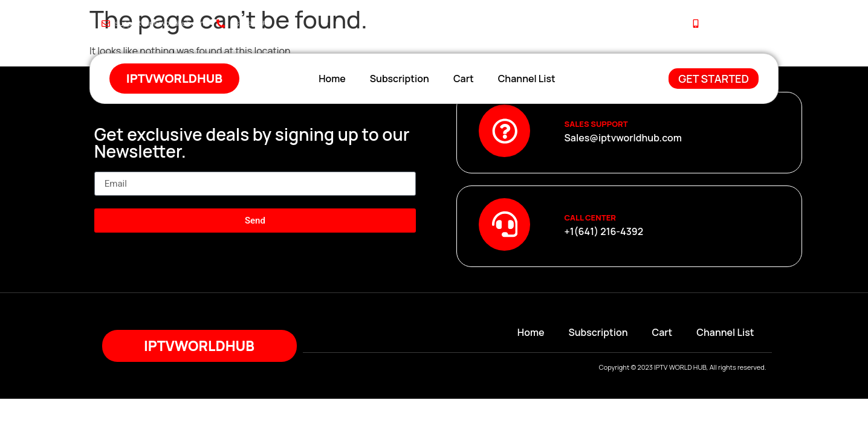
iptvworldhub (174, 78)
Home (332, 79)
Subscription (400, 79)
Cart (464, 79)
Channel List (527, 79)
